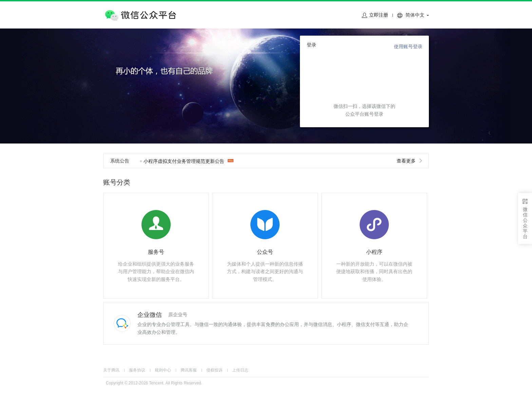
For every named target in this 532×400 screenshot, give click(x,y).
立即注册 (379, 15)
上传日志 (240, 370)
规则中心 (163, 370)
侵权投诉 (214, 370)
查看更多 (410, 161)
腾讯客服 (189, 370)
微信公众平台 (140, 16)
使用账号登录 (408, 46)
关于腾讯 (111, 370)
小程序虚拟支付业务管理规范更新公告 (184, 161)
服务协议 (137, 370)
